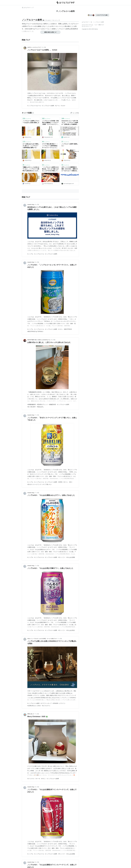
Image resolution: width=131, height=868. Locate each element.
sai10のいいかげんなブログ (34, 47)
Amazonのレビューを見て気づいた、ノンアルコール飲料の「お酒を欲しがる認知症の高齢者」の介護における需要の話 (70, 123)
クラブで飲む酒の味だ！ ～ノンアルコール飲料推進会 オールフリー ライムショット (50, 146)
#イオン (60, 329)
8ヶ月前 (37, 787)
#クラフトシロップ (46, 703)
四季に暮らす (31, 714)
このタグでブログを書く (102, 15)
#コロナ (63, 106)
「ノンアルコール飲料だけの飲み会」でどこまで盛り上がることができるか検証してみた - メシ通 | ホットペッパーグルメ (50, 169)
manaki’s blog (31, 205)
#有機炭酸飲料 (32, 404)
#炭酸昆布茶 (52, 404)
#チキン (43, 779)
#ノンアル (30, 254)
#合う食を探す (32, 407)
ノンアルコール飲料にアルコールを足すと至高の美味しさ (31, 122)
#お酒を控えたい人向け (34, 706)
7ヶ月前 (37, 415)
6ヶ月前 (37, 205)
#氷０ (71, 482)
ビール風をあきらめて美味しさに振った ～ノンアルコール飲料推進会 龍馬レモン (31, 146)
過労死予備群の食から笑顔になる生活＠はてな (39, 340)
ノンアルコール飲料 (63, 29)
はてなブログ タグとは (87, 25)
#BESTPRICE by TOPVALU (35, 331)
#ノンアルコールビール (34, 106)
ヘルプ (96, 25)
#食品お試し (40, 407)
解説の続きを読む (50, 32)
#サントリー (62, 557)
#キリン (66, 482)
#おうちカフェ (46, 706)
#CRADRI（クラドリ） (59, 703)
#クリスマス (31, 779)
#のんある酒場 (71, 557)
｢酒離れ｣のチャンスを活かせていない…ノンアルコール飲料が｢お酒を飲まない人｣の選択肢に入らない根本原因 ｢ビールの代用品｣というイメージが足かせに (31, 169)
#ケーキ (38, 779)
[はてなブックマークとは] (33, 113)
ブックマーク (27, 119)
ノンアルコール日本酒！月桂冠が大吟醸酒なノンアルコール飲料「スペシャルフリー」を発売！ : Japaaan (50, 123)
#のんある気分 (71, 630)
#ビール (57, 106)
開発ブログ (101, 25)
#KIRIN (60, 482)
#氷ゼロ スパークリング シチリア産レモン (40, 484)
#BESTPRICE (68, 329)
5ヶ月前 (44, 47)
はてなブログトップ (87, 26)
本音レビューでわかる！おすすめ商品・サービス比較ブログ (42, 639)
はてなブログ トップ (28, 8)
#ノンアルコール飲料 (48, 106)
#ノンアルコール (39, 254)
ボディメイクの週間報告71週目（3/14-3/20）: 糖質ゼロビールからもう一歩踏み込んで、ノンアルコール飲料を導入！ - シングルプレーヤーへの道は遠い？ (70, 169)
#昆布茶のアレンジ (42, 404)
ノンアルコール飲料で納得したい (70, 145)
